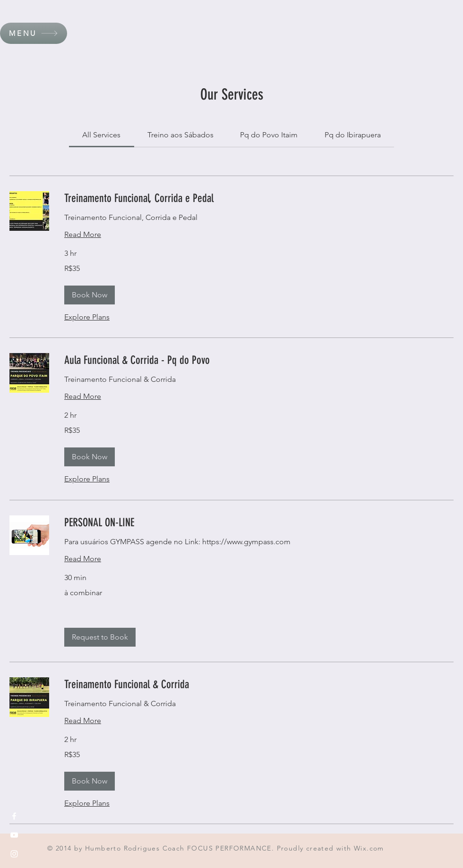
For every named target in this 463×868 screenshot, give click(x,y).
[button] (34, 33)
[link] (101, 135)
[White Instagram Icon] (14, 854)
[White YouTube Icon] (14, 835)
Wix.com (369, 848)
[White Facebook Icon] (14, 816)
